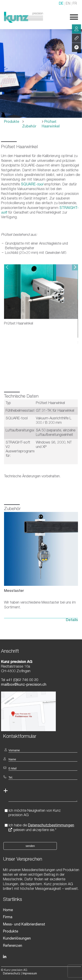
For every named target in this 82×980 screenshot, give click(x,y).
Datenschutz (12, 969)
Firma (8, 913)
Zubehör (29, 127)
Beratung (76, 29)
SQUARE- (32, 185)
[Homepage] (24, 22)
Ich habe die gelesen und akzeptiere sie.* (41, 823)
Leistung (77, 38)
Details (72, 616)
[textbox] (41, 732)
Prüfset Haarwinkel (51, 124)
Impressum (30, 969)
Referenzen (13, 942)
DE (61, 4)
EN (68, 4)
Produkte (12, 122)
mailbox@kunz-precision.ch (24, 680)
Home (8, 906)
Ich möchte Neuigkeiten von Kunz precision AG (35, 809)
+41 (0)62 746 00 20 (22, 676)
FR (75, 4)
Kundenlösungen (17, 934)
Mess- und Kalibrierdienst (24, 920)
